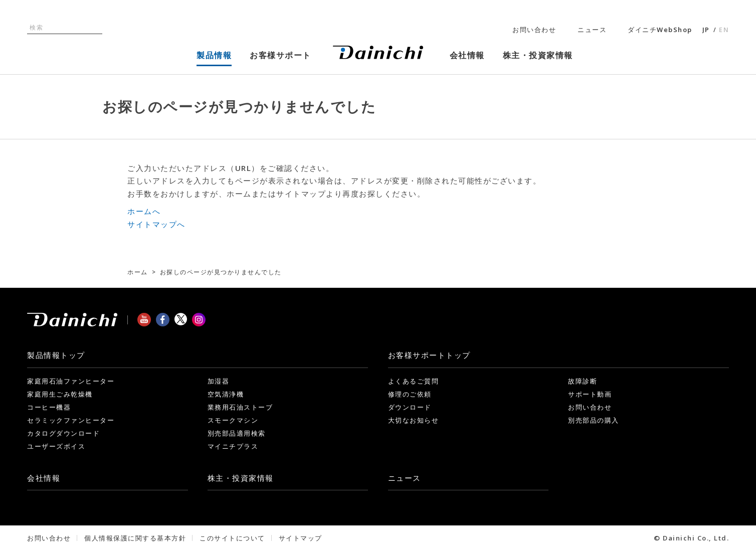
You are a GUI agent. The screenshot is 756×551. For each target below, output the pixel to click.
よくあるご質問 (414, 381)
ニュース (592, 30)
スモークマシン (233, 420)
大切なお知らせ (414, 420)
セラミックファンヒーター (71, 420)
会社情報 (44, 478)
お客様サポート (429, 355)
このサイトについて (232, 538)
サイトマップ (301, 538)
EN (724, 30)
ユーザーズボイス (56, 446)
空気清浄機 (226, 394)
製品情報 (56, 355)
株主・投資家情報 (241, 478)
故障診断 (583, 381)
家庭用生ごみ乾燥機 (60, 394)
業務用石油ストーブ (240, 407)
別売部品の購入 (594, 420)
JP (706, 30)
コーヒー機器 (49, 407)
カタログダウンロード (63, 433)
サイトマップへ (156, 224)
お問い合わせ (534, 30)
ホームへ (144, 211)
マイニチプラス (233, 446)
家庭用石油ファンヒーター (71, 381)
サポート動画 (590, 394)
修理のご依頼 (410, 394)
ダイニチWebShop (660, 30)
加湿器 (219, 381)
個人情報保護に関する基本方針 (135, 538)
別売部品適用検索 (237, 433)
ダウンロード (410, 407)
